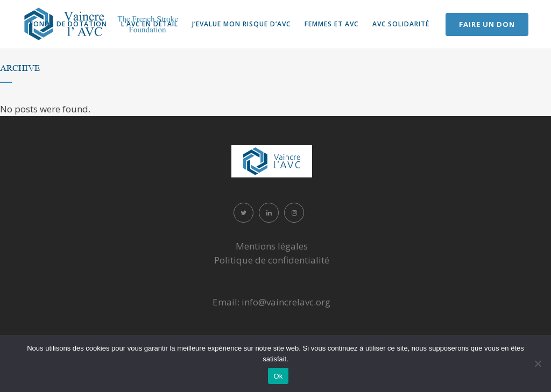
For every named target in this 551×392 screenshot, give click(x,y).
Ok (278, 376)
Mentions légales (272, 246)
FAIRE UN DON (487, 24)
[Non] (538, 364)
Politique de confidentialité (272, 260)
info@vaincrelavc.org (286, 302)
